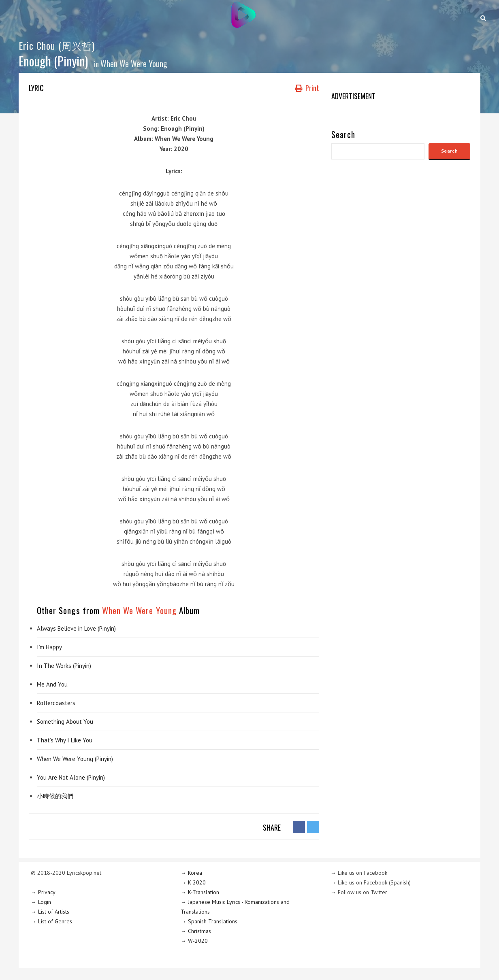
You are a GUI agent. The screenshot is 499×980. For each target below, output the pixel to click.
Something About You (65, 722)
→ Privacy (43, 892)
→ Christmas (196, 931)
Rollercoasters (56, 703)
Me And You (52, 684)
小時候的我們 (55, 796)
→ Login (41, 902)
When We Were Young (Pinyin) (75, 759)
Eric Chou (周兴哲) (57, 45)
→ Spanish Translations (209, 921)
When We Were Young (134, 64)
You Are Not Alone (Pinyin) (71, 777)
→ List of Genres (51, 921)
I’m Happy (49, 647)
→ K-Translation (200, 892)
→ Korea (191, 873)
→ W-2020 (194, 941)
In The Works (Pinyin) (64, 666)
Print (307, 88)
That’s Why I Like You (65, 740)
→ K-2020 (193, 882)
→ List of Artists (50, 912)
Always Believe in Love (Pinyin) (76, 628)
